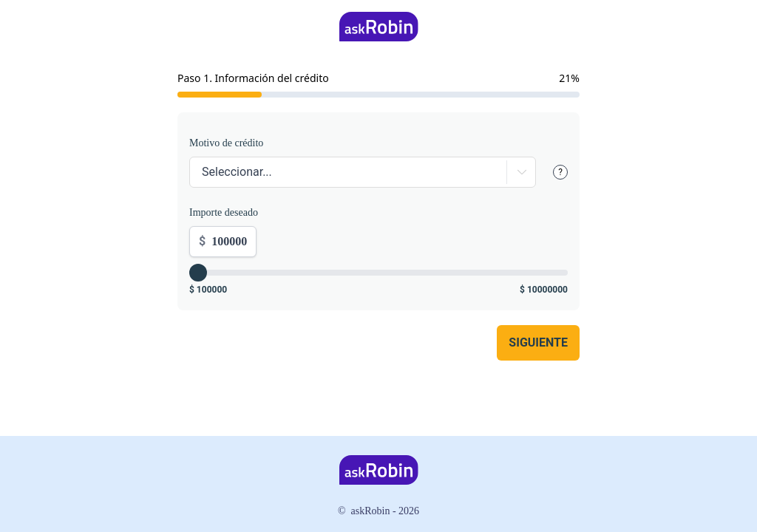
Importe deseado (224, 212)
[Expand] (518, 172)
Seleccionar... (237, 172)
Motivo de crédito (226, 143)
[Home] (379, 27)
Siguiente (538, 342)
